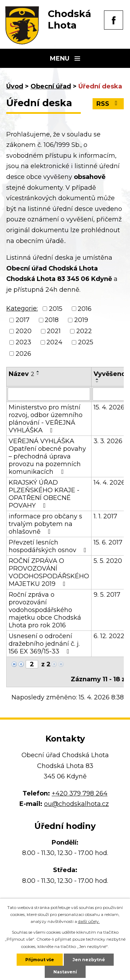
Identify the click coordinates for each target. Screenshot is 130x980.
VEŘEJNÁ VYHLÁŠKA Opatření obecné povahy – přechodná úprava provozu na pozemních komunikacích (47, 456)
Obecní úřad (51, 86)
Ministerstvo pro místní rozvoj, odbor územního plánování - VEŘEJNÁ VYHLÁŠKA (46, 419)
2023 (23, 343)
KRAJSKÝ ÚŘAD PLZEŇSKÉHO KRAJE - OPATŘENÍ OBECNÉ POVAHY (44, 494)
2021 (54, 331)
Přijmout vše (40, 960)
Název (21, 374)
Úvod (15, 86)
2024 (54, 343)
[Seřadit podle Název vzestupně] (38, 371)
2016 (85, 309)
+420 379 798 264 (80, 793)
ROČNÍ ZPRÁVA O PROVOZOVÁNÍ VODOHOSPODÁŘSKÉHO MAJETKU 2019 (49, 572)
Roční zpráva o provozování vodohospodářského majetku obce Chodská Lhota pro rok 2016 (45, 610)
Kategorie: (22, 308)
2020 (24, 331)
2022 (84, 331)
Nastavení (65, 972)
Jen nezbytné (89, 960)
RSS (108, 104)
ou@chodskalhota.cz (76, 804)
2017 (23, 320)
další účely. (89, 921)
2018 (52, 320)
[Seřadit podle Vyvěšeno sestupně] (97, 382)
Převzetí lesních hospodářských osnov (49, 546)
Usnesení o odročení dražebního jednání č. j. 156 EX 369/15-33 (44, 644)
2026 (23, 354)
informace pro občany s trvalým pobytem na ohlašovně (45, 524)
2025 (86, 343)
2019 (81, 320)
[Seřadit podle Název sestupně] (38, 374)
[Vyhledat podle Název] (49, 394)
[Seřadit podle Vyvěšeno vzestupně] (97, 379)
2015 (56, 309)
